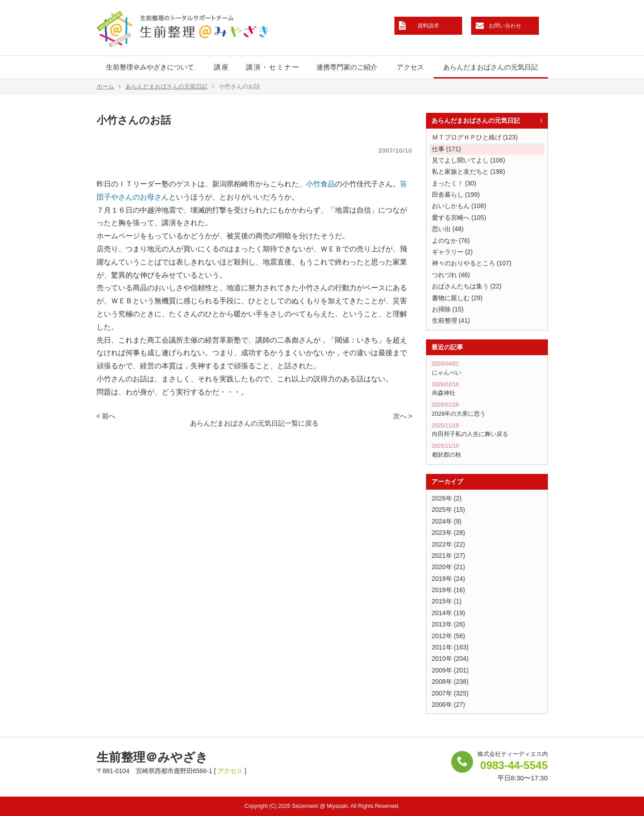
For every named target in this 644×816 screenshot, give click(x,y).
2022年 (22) (449, 544)
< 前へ (106, 416)
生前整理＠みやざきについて (150, 67)
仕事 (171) (447, 149)
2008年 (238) (450, 682)
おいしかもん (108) (459, 206)
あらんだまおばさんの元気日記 (491, 67)
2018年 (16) (449, 590)
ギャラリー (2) (452, 252)
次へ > (403, 416)
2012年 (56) (449, 636)
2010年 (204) (450, 658)
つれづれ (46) (451, 275)
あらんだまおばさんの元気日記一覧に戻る (254, 423)
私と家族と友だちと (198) (469, 172)
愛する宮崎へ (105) (459, 218)
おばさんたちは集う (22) (467, 286)
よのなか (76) (451, 241)
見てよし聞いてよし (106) (469, 160)
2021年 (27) (449, 556)
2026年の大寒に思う (487, 409)
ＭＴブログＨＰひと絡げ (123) (475, 137)
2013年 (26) (449, 624)
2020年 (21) (449, 567)
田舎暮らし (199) (456, 195)
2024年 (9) (447, 521)
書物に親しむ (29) (457, 298)
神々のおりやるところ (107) (472, 263)
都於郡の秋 (487, 450)
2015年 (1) (447, 601)
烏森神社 (487, 389)
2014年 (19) (449, 613)
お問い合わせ (505, 26)
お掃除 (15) (448, 309)
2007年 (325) (450, 693)
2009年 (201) (450, 670)
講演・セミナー (273, 67)
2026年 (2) (447, 498)
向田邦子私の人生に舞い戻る (487, 430)
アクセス (410, 67)
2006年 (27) (449, 705)
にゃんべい (487, 368)
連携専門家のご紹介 (347, 67)
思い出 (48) (448, 229)
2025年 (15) (449, 510)
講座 (222, 67)
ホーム (109, 87)
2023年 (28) (449, 533)
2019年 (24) (449, 579)
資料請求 (428, 26)
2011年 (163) (450, 647)
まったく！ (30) (454, 183)
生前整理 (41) (451, 320)
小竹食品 (320, 184)
